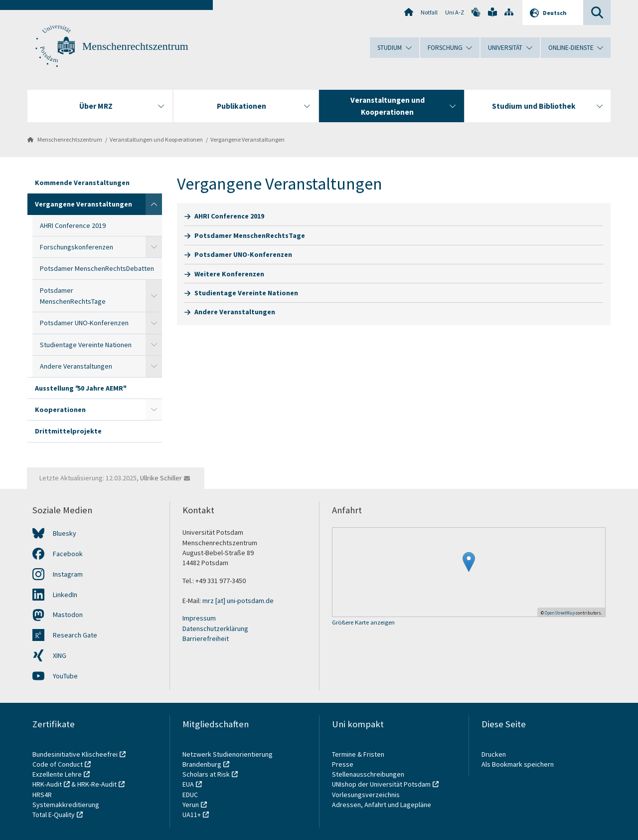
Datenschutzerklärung (215, 629)
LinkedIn (65, 595)
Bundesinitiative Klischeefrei (75, 754)
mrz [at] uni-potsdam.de (238, 601)
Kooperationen (60, 410)
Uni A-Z (455, 12)
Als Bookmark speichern (518, 764)
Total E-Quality (54, 815)
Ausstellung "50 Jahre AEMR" (80, 388)
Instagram (68, 574)
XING (60, 655)
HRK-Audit (47, 784)
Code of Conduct (58, 764)
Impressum (199, 618)
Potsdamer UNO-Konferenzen (84, 323)
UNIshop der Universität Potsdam (381, 784)
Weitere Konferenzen (229, 274)
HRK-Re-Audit (97, 784)
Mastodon (68, 615)
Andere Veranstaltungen (76, 366)
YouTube (65, 676)
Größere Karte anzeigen (363, 623)
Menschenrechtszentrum (135, 46)
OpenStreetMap (560, 613)
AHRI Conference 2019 (73, 225)
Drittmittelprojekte (68, 431)
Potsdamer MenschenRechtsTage (73, 296)
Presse (343, 764)
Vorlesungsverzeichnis (367, 795)
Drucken (494, 754)
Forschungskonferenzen (77, 247)
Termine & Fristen (359, 754)
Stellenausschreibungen (368, 774)
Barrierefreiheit (206, 638)
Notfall (429, 12)
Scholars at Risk (206, 774)
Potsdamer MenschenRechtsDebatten (97, 268)
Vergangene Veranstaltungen (247, 139)
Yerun (191, 805)
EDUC (190, 795)
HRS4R (42, 795)
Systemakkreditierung (66, 805)
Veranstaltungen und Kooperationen (156, 139)
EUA (188, 784)
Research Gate (75, 635)
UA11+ (192, 815)
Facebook (68, 554)
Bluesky (65, 533)
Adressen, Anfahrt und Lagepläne (382, 805)
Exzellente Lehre (57, 774)
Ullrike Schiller (161, 478)
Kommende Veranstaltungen (82, 183)
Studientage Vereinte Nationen (86, 345)
